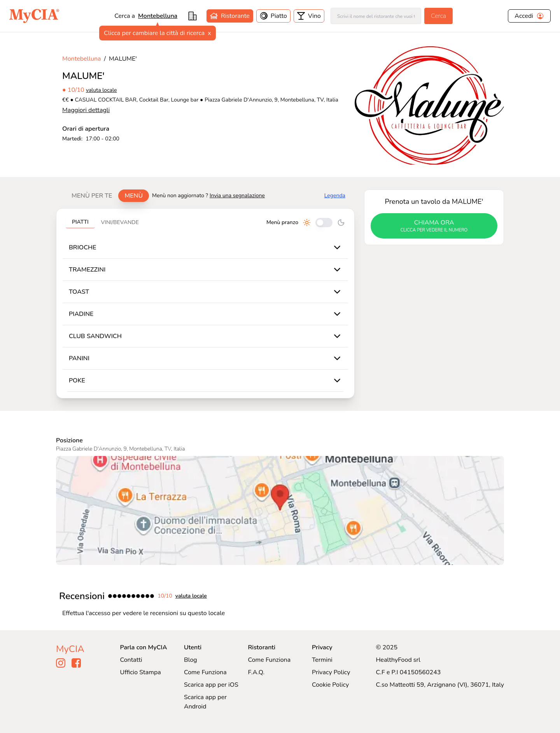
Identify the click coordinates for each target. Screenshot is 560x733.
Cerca (438, 16)
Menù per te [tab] (92, 196)
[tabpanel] (205, 303)
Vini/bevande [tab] (120, 222)
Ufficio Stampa (141, 672)
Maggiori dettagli (86, 110)
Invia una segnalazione (237, 196)
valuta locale (101, 90)
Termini (322, 660)
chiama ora (434, 226)
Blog (191, 660)
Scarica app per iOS (211, 685)
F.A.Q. (256, 672)
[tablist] (107, 196)
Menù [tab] (134, 196)
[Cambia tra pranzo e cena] (324, 223)
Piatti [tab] (80, 222)
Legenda (335, 196)
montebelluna (158, 16)
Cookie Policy (330, 685)
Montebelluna (82, 59)
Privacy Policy (331, 672)
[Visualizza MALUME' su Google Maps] (280, 510)
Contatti (131, 660)
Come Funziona (205, 672)
